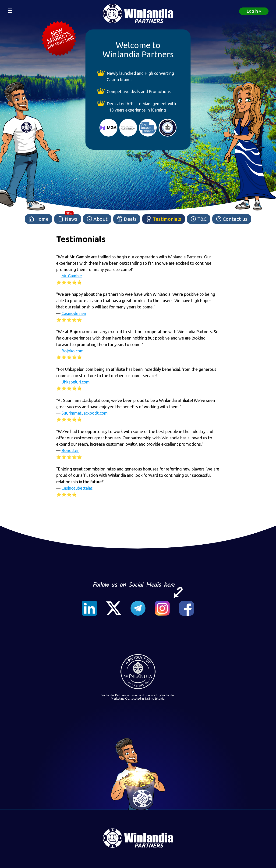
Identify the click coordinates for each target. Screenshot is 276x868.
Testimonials (164, 219)
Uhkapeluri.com (76, 382)
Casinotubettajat (77, 488)
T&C (199, 219)
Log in (252, 11)
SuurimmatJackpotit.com (85, 413)
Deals (127, 219)
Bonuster (70, 450)
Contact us (232, 219)
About (97, 219)
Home (39, 219)
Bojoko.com (73, 351)
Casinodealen (74, 313)
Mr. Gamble (72, 276)
